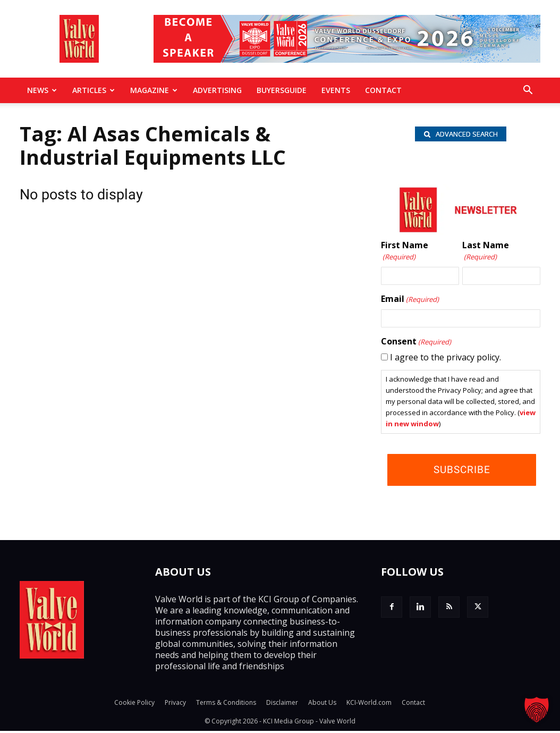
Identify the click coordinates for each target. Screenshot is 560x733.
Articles (94, 90)
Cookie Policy (134, 705)
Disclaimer (282, 705)
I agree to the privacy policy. (446, 359)
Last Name (486, 253)
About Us (322, 705)
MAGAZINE (154, 90)
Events (336, 90)
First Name (405, 253)
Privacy (175, 705)
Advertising (217, 90)
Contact (383, 90)
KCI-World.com (369, 705)
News (42, 90)
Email (410, 301)
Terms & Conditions (226, 705)
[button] (528, 91)
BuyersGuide (282, 90)
